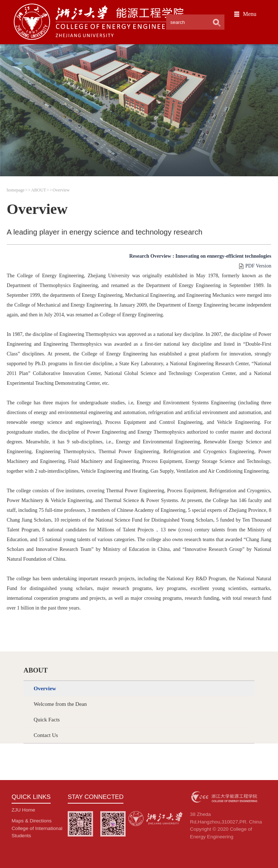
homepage (16, 190)
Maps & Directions (32, 821)
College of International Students (37, 832)
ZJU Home (23, 810)
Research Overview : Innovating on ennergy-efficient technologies (200, 256)
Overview (61, 190)
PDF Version (258, 266)
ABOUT (39, 190)
